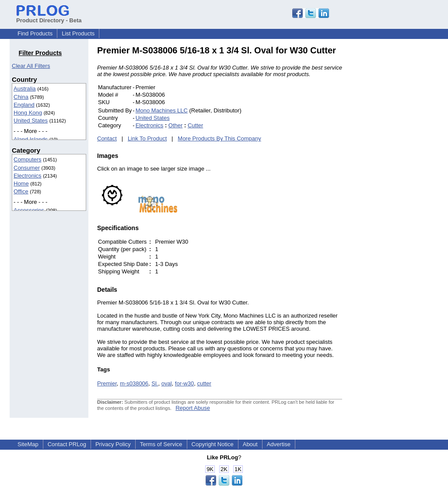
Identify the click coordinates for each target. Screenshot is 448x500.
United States (31, 121)
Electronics (28, 176)
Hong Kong (28, 113)
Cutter (195, 125)
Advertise (279, 444)
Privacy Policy (113, 444)
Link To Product (147, 138)
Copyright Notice (213, 444)
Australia (25, 89)
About (250, 444)
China (21, 97)
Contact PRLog (67, 444)
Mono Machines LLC (162, 110)
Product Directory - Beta (49, 17)
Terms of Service (161, 444)
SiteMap (28, 444)
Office (21, 191)
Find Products (35, 33)
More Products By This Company (219, 138)
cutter (204, 383)
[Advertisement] (401, 177)
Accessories (29, 210)
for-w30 (184, 383)
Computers (28, 159)
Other (176, 125)
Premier (107, 383)
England (24, 105)
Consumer (27, 168)
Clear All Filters (31, 66)
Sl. (155, 383)
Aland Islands (31, 139)
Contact (107, 138)
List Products (78, 33)
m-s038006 (134, 383)
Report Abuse (193, 408)
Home (21, 184)
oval (167, 383)
